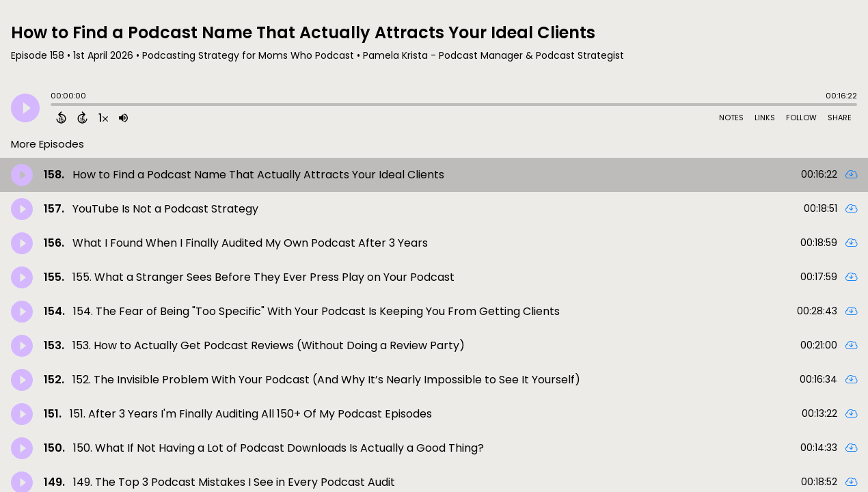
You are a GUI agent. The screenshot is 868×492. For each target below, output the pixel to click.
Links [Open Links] (765, 118)
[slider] (54, 106)
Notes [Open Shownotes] (731, 118)
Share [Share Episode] (840, 118)
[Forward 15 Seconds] (82, 118)
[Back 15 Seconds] (61, 118)
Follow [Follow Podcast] (801, 118)
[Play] (25, 108)
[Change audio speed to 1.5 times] (103, 118)
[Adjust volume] (123, 118)
